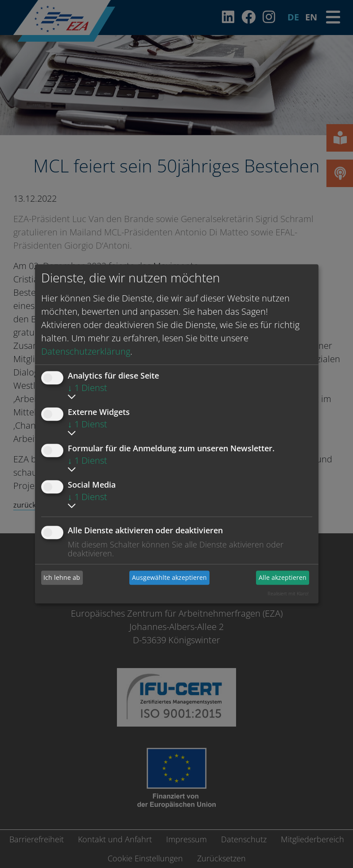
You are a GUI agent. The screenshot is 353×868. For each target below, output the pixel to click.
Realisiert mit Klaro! (288, 593)
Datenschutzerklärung (86, 351)
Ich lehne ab (62, 577)
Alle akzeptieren (283, 577)
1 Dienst (87, 388)
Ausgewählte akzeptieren (169, 577)
